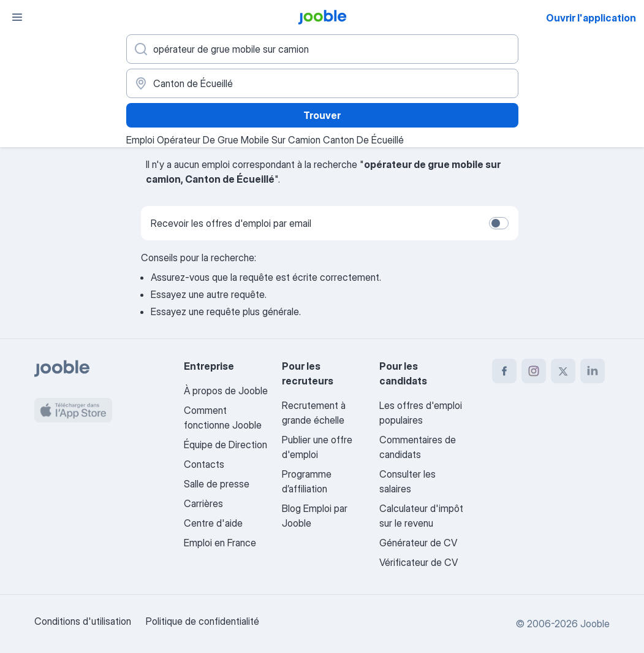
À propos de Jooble (226, 391)
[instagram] (534, 371)
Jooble (595, 624)
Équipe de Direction (225, 445)
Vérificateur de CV (419, 562)
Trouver (322, 115)
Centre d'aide (213, 523)
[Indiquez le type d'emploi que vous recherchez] (322, 49)
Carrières (203, 503)
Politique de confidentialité (203, 621)
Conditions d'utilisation (83, 621)
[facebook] (504, 371)
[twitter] (563, 371)
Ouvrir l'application (591, 18)
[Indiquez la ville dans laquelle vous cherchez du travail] (322, 83)
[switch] (499, 223)
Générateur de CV (418, 543)
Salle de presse (217, 484)
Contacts (204, 464)
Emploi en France (220, 543)
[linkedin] (593, 371)
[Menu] (17, 17)
